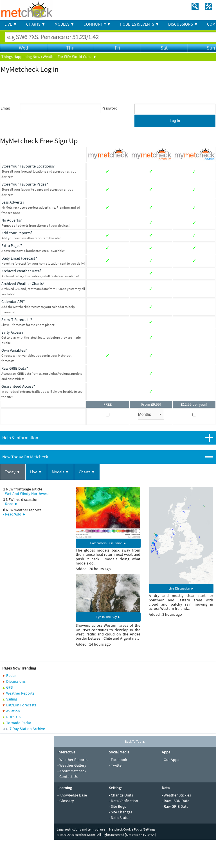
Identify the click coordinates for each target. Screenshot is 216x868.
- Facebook (118, 760)
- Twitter (116, 765)
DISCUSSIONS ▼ (183, 24)
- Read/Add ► (15, 514)
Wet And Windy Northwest (27, 494)
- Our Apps (170, 760)
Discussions (16, 681)
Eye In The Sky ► (108, 617)
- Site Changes (121, 812)
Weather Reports (20, 693)
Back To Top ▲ (135, 741)
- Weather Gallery (72, 765)
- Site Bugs (117, 806)
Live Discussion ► (181, 588)
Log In (175, 121)
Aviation (13, 711)
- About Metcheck (72, 771)
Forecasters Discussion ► (108, 543)
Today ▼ (13, 472)
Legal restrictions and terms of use (81, 829)
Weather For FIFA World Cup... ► (70, 57)
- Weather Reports (72, 760)
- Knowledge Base (72, 795)
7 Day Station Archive (27, 729)
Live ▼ (36, 472)
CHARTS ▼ (36, 24)
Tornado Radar (19, 723)
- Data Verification (123, 801)
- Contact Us (67, 776)
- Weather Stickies (176, 795)
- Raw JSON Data (175, 801)
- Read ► (11, 504)
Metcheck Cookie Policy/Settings (132, 829)
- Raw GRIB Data (175, 806)
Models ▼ (60, 472)
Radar (11, 675)
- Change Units (121, 795)
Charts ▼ (87, 472)
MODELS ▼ (65, 24)
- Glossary (66, 801)
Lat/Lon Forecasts (21, 705)
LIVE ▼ (11, 24)
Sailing (12, 699)
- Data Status (120, 818)
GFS (9, 687)
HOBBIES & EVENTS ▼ (139, 24)
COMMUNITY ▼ (97, 24)
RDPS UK (13, 717)
